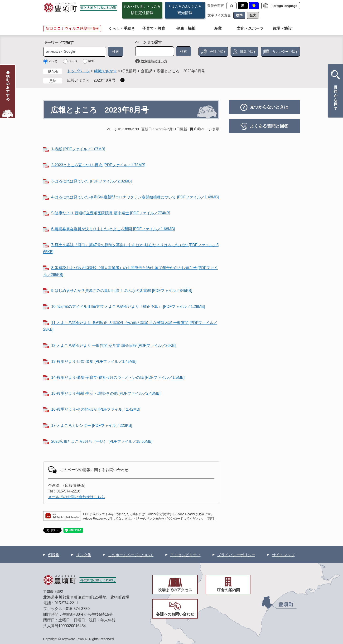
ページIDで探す (149, 42)
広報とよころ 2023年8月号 (91, 80)
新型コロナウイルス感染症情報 (72, 28)
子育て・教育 (154, 28)
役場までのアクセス (175, 590)
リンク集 (84, 555)
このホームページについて (131, 555)
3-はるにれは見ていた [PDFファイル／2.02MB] (92, 181)
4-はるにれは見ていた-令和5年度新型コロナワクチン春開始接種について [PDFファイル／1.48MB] (135, 197)
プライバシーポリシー (236, 555)
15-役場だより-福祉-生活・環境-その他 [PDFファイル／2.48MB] (106, 393)
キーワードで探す (58, 42)
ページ (73, 61)
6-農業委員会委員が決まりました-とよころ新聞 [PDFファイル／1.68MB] (113, 229)
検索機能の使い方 (154, 61)
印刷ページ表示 (207, 129)
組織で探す (248, 52)
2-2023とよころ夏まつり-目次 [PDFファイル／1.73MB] (98, 165)
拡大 (253, 15)
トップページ (78, 71)
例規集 (54, 555)
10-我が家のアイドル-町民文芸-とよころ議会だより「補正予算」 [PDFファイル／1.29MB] (128, 307)
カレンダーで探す (285, 52)
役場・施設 (282, 28)
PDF (91, 61)
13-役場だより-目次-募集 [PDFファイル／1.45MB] (94, 361)
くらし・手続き (122, 28)
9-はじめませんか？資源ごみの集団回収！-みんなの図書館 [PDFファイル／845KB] (122, 291)
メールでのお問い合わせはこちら (77, 497)
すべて (53, 61)
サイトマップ (283, 555)
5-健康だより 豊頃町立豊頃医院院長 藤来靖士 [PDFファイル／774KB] (111, 213)
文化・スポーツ (250, 28)
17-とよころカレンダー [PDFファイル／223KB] (92, 425)
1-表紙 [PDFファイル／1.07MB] (78, 149)
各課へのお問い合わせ (175, 614)
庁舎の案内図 (228, 590)
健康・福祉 (186, 28)
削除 (122, 80)
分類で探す (218, 52)
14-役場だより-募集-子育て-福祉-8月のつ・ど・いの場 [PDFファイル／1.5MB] (118, 377)
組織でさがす (106, 71)
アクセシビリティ (185, 555)
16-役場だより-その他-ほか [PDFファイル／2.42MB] (96, 409)
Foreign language (284, 6)
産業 (218, 28)
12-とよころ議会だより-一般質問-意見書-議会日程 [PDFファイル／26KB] (114, 346)
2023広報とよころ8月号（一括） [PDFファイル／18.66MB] (102, 441)
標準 (239, 15)
